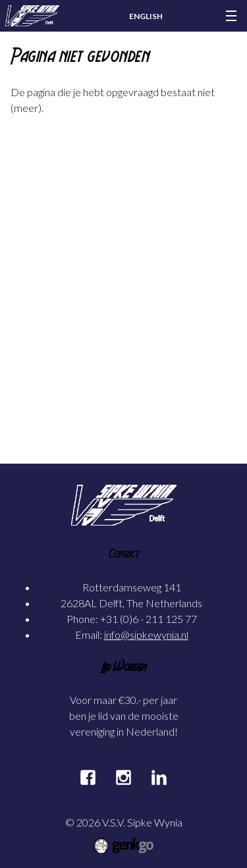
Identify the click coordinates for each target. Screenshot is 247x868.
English (146, 16)
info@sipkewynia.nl (146, 635)
